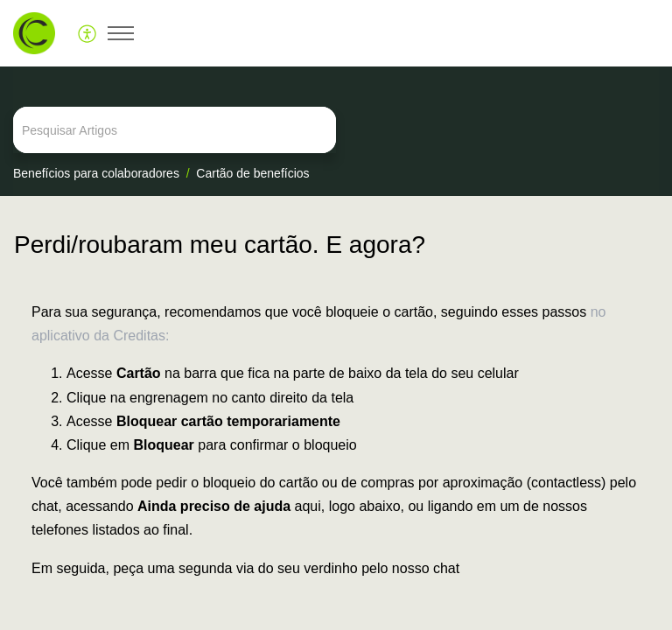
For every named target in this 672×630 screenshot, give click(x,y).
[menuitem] (88, 33)
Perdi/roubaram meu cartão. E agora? (220, 245)
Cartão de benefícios (252, 173)
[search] (336, 130)
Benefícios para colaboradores (96, 173)
